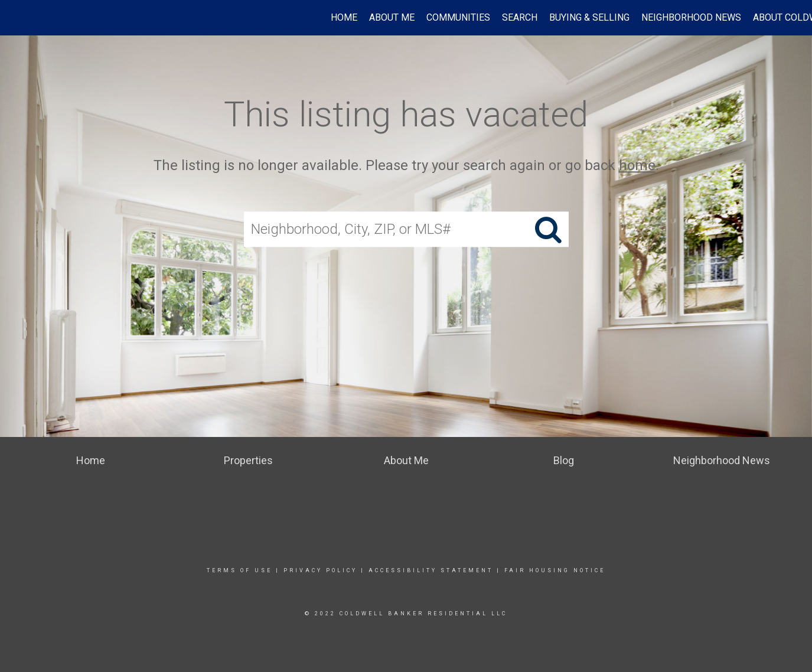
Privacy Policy (320, 570)
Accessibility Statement (431, 570)
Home (344, 17)
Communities (458, 17)
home (637, 165)
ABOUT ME (392, 17)
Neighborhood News (691, 17)
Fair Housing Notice (555, 570)
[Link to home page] (15, 18)
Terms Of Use (239, 570)
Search (520, 17)
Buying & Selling (589, 17)
